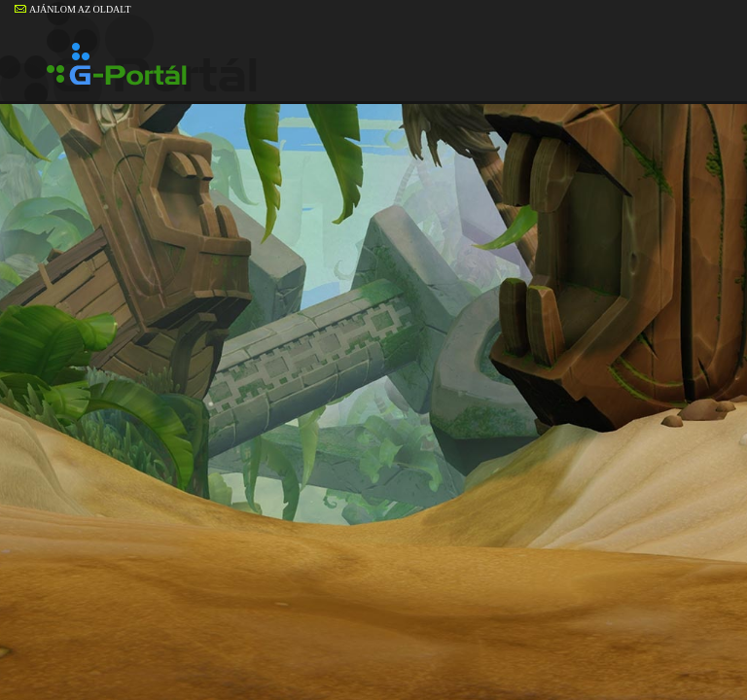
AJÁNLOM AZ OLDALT (73, 9)
